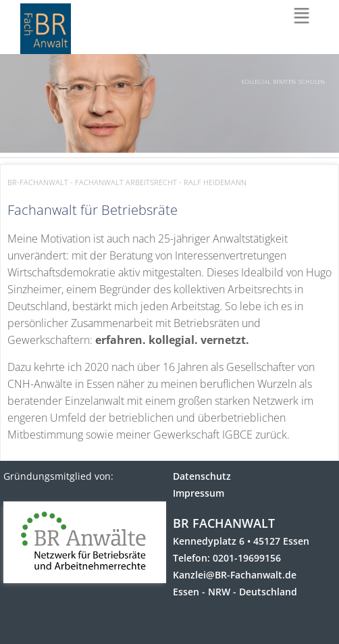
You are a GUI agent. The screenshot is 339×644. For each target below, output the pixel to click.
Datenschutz (202, 476)
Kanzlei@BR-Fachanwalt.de (235, 575)
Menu (303, 18)
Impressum (199, 493)
